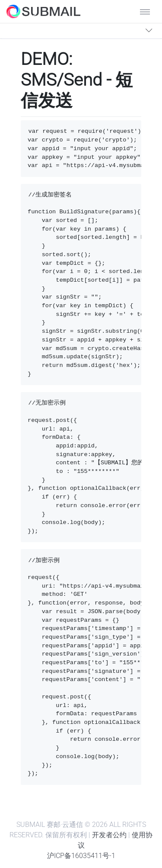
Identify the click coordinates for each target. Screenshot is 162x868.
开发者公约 (109, 835)
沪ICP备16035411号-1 (81, 856)
